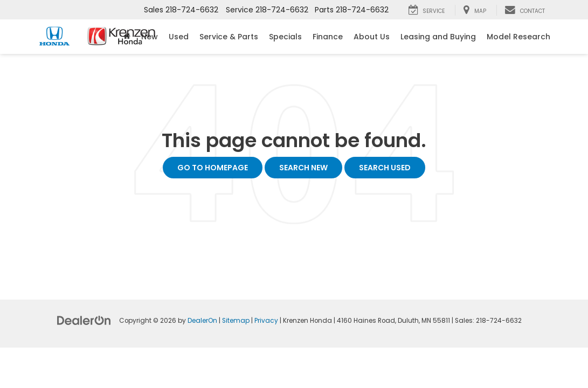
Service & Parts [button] (229, 37)
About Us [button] (372, 37)
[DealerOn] (84, 320)
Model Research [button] (518, 37)
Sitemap (236, 321)
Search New (303, 168)
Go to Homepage (213, 168)
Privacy (266, 321)
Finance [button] (328, 37)
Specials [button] (285, 37)
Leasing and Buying (438, 37)
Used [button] (179, 37)
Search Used (385, 168)
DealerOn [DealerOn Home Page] (202, 321)
